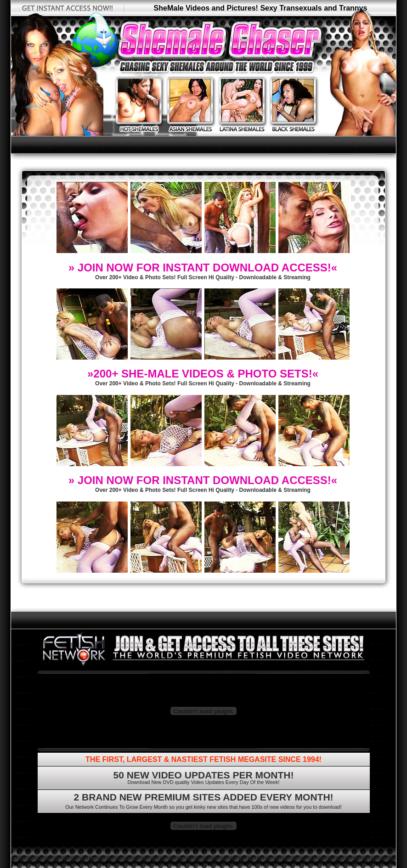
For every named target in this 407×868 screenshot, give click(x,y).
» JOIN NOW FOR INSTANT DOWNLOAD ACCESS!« (203, 268)
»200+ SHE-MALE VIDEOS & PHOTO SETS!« (203, 374)
